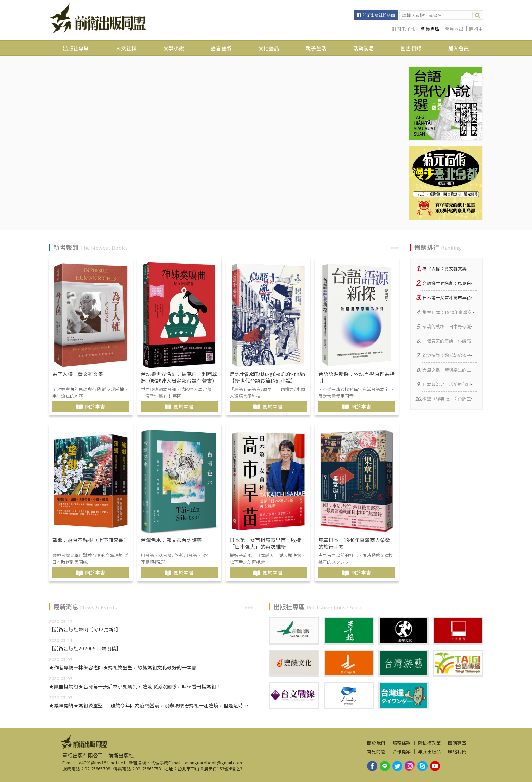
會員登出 (454, 29)
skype (422, 766)
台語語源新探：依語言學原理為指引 (356, 377)
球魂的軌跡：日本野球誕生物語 (453, 326)
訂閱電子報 (404, 29)
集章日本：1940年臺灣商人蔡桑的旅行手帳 (354, 543)
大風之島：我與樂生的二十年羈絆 (455, 370)
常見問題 (376, 752)
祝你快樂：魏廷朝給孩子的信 (451, 355)
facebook (372, 766)
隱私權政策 (430, 743)
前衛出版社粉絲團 (379, 15)
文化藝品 (269, 48)
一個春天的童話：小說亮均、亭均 (455, 341)
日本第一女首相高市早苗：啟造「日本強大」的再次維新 (265, 543)
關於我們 (376, 743)
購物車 (476, 29)
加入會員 (459, 48)
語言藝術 (221, 48)
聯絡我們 (457, 752)
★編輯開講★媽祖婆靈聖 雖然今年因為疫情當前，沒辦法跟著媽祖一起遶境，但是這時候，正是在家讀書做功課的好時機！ (151, 705)
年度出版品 (430, 752)
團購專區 (457, 743)
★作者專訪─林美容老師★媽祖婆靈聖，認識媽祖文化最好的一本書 (123, 667)
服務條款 (402, 743)
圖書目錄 (411, 48)
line (385, 766)
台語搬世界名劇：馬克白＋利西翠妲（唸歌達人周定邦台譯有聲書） (179, 377)
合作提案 (402, 752)
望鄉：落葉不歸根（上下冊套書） (90, 540)
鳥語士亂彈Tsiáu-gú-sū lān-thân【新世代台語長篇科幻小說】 (267, 377)
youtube (435, 766)
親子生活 (316, 48)
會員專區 (430, 29)
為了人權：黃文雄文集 (78, 374)
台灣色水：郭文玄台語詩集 (171, 540)
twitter (397, 766)
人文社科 (126, 48)
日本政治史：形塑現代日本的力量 (455, 384)
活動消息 (364, 48)
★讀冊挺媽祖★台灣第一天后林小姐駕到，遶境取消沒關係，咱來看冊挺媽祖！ (135, 686)
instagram (410, 766)
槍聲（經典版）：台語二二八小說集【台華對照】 (471, 399)
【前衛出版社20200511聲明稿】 (85, 648)
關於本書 (95, 406)
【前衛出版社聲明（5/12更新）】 (85, 629)
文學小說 (174, 48)
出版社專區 (76, 48)
